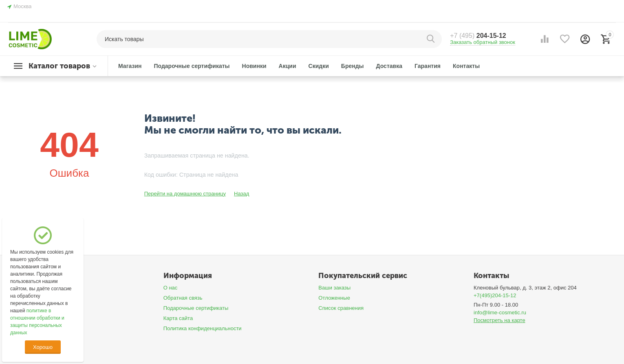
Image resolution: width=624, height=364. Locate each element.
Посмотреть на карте (499, 320)
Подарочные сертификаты (196, 308)
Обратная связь (183, 298)
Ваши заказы (334, 288)
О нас (171, 288)
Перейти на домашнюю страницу (185, 194)
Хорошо (43, 347)
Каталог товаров (59, 66)
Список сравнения (341, 308)
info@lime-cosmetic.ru (500, 312)
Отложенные (334, 298)
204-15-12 (478, 36)
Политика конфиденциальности (203, 328)
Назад (241, 194)
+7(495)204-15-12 (495, 295)
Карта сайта (178, 318)
